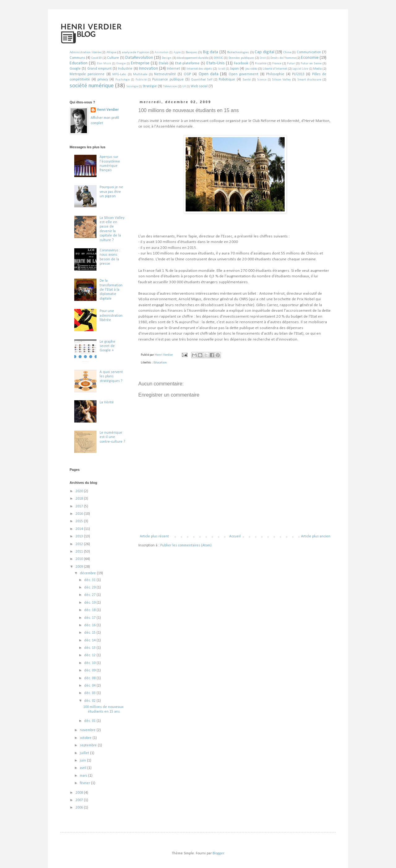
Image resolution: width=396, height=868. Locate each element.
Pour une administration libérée (111, 316)
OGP (187, 74)
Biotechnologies (238, 52)
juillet (85, 753)
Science (262, 80)
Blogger (218, 853)
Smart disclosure (309, 80)
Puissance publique (168, 80)
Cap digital (265, 52)
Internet (173, 69)
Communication (309, 52)
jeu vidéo (251, 69)
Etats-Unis (215, 63)
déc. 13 (90, 648)
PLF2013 (298, 74)
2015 (80, 521)
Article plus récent (154, 536)
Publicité (141, 80)
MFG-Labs (119, 74)
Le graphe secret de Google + (108, 346)
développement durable (193, 58)
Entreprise (140, 63)
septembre (89, 745)
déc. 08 (90, 678)
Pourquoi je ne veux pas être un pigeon (111, 192)
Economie (310, 58)
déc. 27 (90, 595)
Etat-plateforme (187, 63)
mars (84, 776)
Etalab (164, 63)
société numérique (92, 86)
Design (167, 58)
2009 (80, 567)
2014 (80, 529)
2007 (80, 800)
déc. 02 (90, 701)
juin (83, 761)
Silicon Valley (281, 80)
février (85, 783)
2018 (80, 499)
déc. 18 (90, 610)
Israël (222, 69)
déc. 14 (90, 640)
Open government (243, 74)
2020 (80, 491)
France (277, 64)
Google (75, 69)
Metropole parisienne (87, 74)
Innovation (148, 69)
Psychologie (123, 80)
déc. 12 (90, 655)
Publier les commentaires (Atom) (186, 545)
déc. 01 (90, 721)
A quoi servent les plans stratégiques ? (111, 377)
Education (79, 63)
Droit (263, 58)
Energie (121, 64)
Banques (192, 52)
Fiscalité (261, 64)
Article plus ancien (316, 536)
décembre (88, 573)
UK (184, 87)
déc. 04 (90, 686)
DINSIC (218, 58)
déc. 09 (90, 671)
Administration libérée (85, 52)
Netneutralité (165, 74)
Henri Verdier (108, 110)
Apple (177, 52)
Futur (291, 64)
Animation (162, 52)
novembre (88, 730)
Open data (209, 74)
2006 (80, 808)
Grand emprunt (99, 69)
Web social (199, 86)
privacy (103, 80)
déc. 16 (90, 625)
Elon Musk (104, 64)
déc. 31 (90, 580)
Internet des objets (199, 69)
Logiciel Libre (300, 69)
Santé (247, 80)
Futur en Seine (311, 64)
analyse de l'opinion (136, 52)
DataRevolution (139, 58)
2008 (80, 793)
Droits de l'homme (283, 58)
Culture (113, 58)
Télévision (170, 87)
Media (317, 69)
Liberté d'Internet (275, 69)
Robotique (227, 80)
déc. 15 (90, 633)
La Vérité (107, 402)
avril (84, 768)
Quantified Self (202, 80)
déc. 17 (90, 618)
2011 (80, 552)
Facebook (241, 63)
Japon (234, 69)
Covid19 (96, 58)
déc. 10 (90, 663)
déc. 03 (90, 693)
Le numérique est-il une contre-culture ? (112, 437)
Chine (287, 52)
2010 (80, 559)
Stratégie (150, 86)
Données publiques (241, 58)
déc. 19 (90, 603)
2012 (80, 544)
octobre (86, 738)
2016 (80, 514)
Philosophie (275, 74)
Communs (77, 58)
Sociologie (132, 87)
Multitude (140, 74)
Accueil (235, 536)
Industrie (125, 69)
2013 (80, 536)
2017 (80, 506)
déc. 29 (90, 588)
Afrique (111, 52)
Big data (211, 52)
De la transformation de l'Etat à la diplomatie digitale (111, 290)
